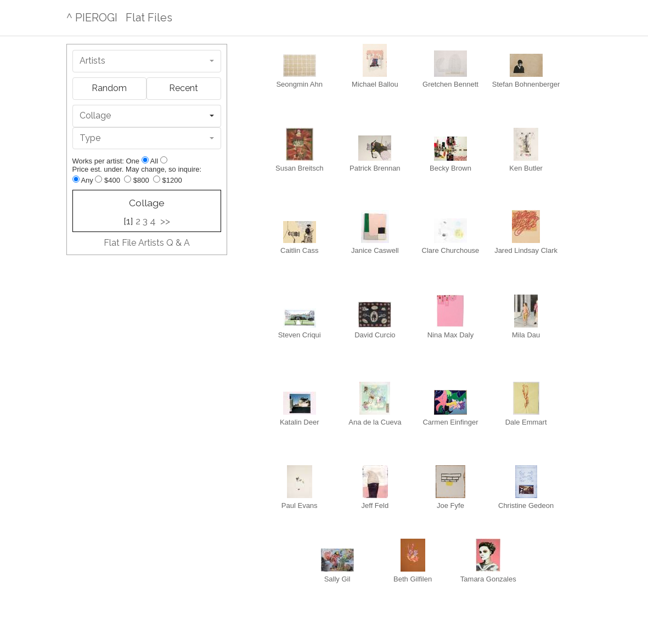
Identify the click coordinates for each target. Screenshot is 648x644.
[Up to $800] (128, 179)
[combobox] (147, 61)
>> (165, 221)
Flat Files (149, 18)
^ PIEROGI (92, 18)
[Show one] (145, 160)
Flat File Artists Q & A (147, 243)
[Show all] (164, 160)
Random (109, 88)
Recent (184, 88)
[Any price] (76, 179)
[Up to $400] (98, 179)
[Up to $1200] (157, 179)
